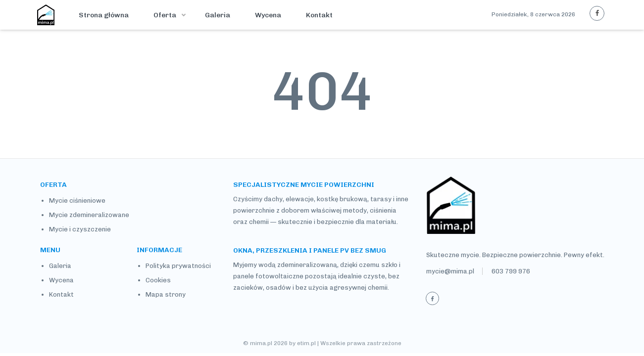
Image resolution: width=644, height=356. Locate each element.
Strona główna (104, 15)
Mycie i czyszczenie (80, 229)
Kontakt (319, 15)
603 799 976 (511, 271)
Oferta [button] (166, 15)
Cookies (158, 280)
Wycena (268, 15)
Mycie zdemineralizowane (89, 215)
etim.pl (306, 343)
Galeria (218, 15)
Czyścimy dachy (258, 199)
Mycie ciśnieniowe (77, 200)
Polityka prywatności (178, 266)
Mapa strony (166, 294)
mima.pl (261, 343)
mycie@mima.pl (450, 271)
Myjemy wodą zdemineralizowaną (285, 265)
